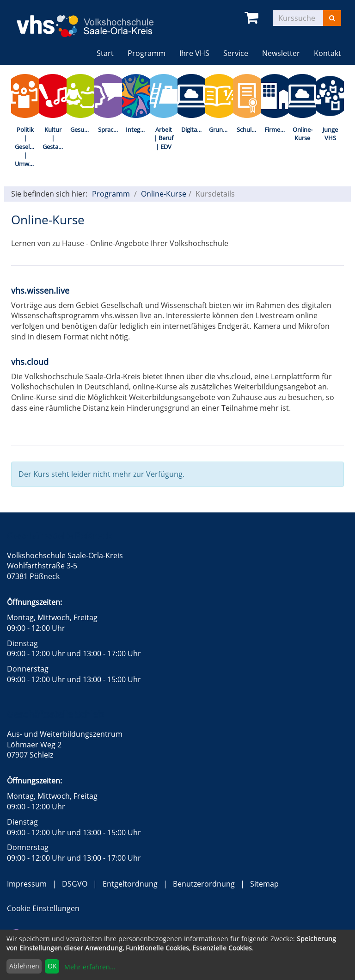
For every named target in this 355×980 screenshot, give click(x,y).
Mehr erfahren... (90, 967)
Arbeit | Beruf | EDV (164, 138)
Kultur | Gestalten (55, 138)
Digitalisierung (193, 129)
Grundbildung (221, 129)
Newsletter (281, 53)
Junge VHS (330, 134)
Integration (138, 129)
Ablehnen (24, 966)
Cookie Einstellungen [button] (43, 908)
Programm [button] (150, 53)
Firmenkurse (276, 129)
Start (105, 53)
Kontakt (327, 53)
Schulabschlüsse (249, 129)
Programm (111, 194)
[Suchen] (332, 18)
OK (52, 966)
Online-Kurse (303, 134)
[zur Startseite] (92, 20)
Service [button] (236, 53)
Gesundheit (82, 129)
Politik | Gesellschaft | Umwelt (27, 147)
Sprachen (110, 129)
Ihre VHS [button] (194, 53)
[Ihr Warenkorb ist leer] (253, 18)
